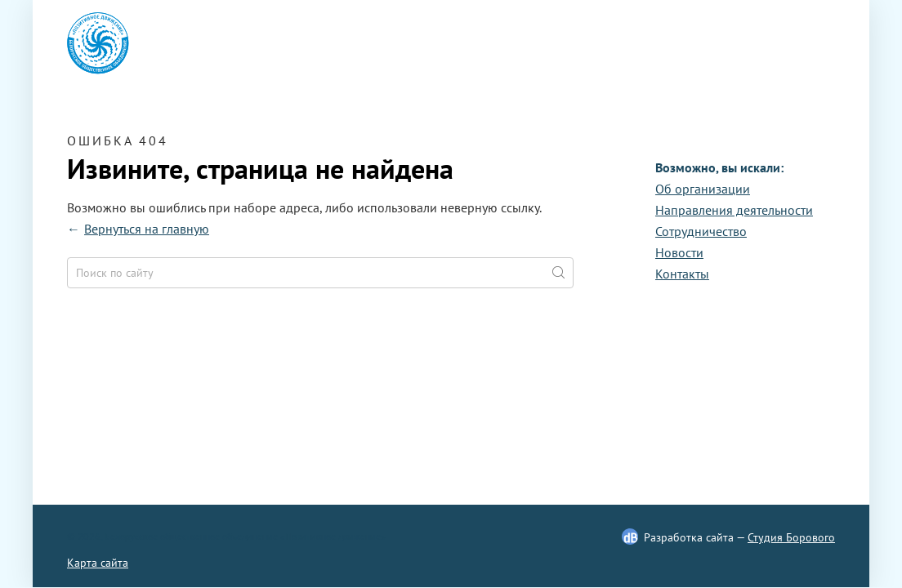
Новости (679, 252)
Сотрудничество (701, 231)
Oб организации (703, 189)
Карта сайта (98, 563)
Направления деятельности (734, 210)
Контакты (682, 274)
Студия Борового (791, 537)
